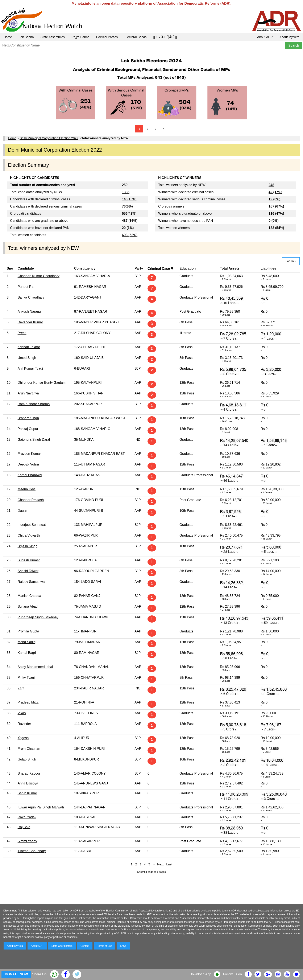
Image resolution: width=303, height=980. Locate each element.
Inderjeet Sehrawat (32, 525)
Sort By (291, 261)
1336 (126, 192)
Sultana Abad (28, 606)
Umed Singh (27, 358)
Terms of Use (105, 946)
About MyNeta (289, 37)
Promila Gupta (28, 631)
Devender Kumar (30, 322)
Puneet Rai (26, 287)
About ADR (265, 37)
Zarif (21, 688)
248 (271, 185)
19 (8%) (274, 199)
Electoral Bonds (135, 37)
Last (170, 864)
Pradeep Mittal (28, 702)
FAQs (123, 946)
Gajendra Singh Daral (34, 440)
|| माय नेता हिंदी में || (165, 37)
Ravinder (24, 724)
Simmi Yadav (27, 841)
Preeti (22, 333)
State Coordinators (62, 946)
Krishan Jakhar (29, 347)
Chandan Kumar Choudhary (39, 276)
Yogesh (23, 738)
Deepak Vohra (28, 464)
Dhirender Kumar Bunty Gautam (42, 383)
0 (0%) (273, 221)
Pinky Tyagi (26, 678)
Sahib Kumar (27, 793)
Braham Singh (28, 418)
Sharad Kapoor (29, 773)
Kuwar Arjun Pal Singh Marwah (41, 807)
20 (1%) (128, 228)
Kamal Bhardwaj (30, 475)
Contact (85, 946)
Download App (200, 974)
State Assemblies (53, 37)
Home (8, 37)
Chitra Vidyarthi (29, 535)
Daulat (22, 511)
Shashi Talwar (28, 571)
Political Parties (107, 37)
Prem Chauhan (29, 749)
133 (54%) (276, 228)
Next (161, 864)
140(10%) (129, 199)
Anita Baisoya (28, 783)
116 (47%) (276, 214)
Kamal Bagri (27, 653)
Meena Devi (27, 489)
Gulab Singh (27, 759)
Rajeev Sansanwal (32, 582)
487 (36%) (130, 221)
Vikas (22, 713)
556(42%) (129, 214)
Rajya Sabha (80, 37)
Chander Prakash (31, 500)
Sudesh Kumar (29, 560)
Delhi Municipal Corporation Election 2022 (49, 138)
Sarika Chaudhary (31, 297)
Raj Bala (24, 827)
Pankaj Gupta (28, 429)
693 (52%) (130, 235)
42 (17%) (275, 192)
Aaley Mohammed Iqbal (35, 667)
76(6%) (127, 206)
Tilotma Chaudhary (32, 851)
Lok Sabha (26, 37)
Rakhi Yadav (27, 817)
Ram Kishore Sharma (34, 404)
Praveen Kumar (29, 454)
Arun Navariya (28, 393)
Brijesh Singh (28, 546)
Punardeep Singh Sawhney (38, 617)
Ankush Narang (29, 311)
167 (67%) (276, 206)
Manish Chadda (29, 596)
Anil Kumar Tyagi (30, 368)
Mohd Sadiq (27, 642)
